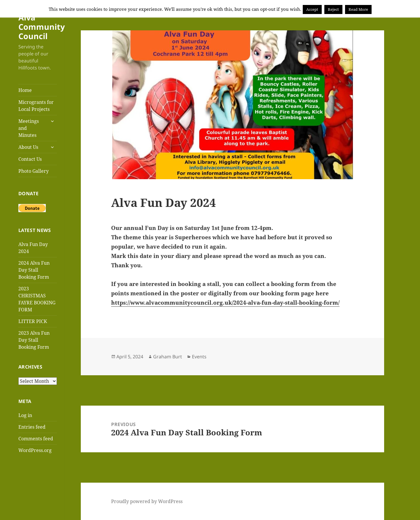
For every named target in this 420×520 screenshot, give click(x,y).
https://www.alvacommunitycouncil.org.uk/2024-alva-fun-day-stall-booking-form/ (225, 303)
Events (199, 357)
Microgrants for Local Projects (36, 106)
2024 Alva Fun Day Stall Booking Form (34, 270)
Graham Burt (168, 357)
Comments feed (36, 439)
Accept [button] (312, 9)
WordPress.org (35, 450)
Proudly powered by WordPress (147, 501)
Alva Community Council (42, 27)
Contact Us (30, 159)
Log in (25, 415)
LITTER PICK (33, 321)
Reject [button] (333, 9)
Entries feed (32, 427)
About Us (28, 147)
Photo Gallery (34, 171)
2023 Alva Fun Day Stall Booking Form (34, 340)
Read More (358, 9)
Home (25, 90)
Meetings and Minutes (29, 128)
